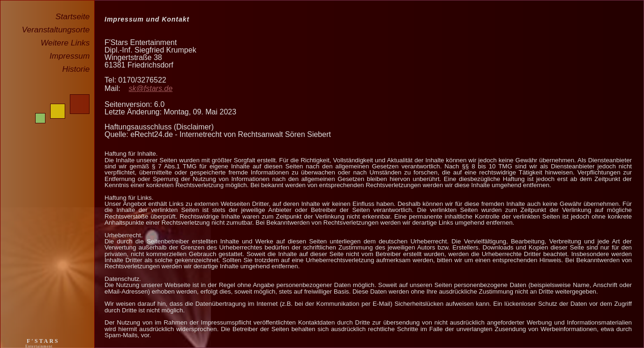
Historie (78, 69)
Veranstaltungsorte (58, 30)
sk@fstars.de (151, 88)
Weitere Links (67, 43)
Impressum (72, 56)
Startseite (75, 16)
